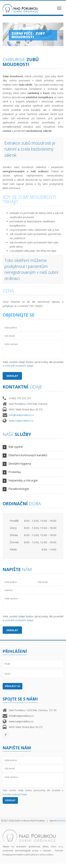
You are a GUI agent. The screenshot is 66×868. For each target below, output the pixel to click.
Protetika (15, 472)
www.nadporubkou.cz (21, 421)
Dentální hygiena (20, 464)
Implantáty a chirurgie (23, 480)
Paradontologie (19, 489)
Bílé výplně (16, 447)
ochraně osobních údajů (19, 366)
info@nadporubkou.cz (21, 415)
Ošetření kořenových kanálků (28, 455)
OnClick (61, 821)
